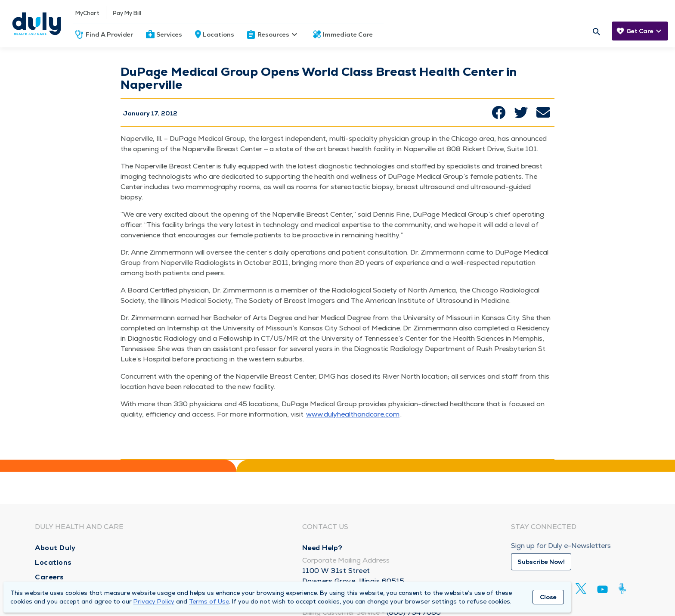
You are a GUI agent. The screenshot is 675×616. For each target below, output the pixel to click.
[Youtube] (602, 591)
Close (548, 597)
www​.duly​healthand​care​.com (353, 414)
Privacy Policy (154, 601)
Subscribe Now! (541, 562)
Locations (218, 34)
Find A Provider (109, 34)
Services (169, 34)
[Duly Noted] (624, 589)
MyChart (87, 13)
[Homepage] (37, 24)
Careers (50, 577)
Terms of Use (209, 601)
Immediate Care (348, 34)
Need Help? (322, 548)
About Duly (55, 548)
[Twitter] (581, 589)
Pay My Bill (127, 13)
